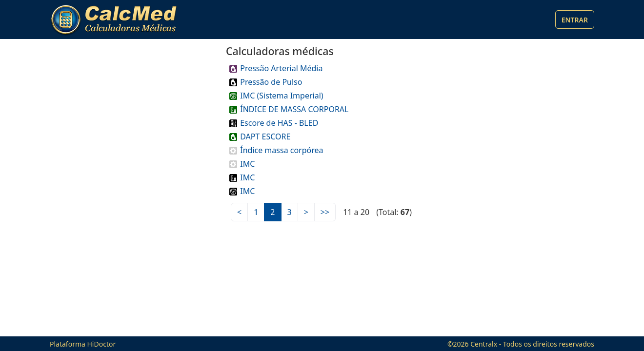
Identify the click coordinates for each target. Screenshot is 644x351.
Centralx (484, 344)
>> (325, 212)
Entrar (575, 20)
